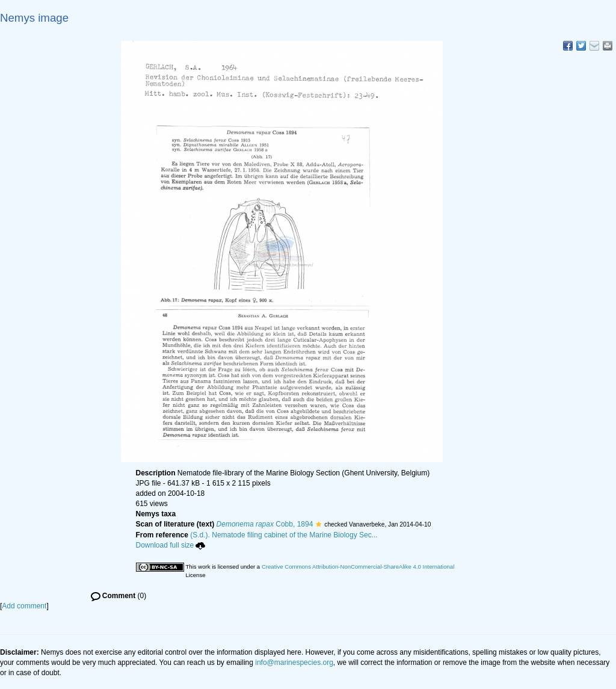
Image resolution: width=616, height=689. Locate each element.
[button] (319, 524)
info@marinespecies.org (294, 663)
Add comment (24, 606)
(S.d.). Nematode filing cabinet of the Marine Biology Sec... (284, 535)
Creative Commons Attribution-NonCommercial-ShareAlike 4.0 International (358, 567)
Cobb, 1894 (265, 524)
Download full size (171, 545)
